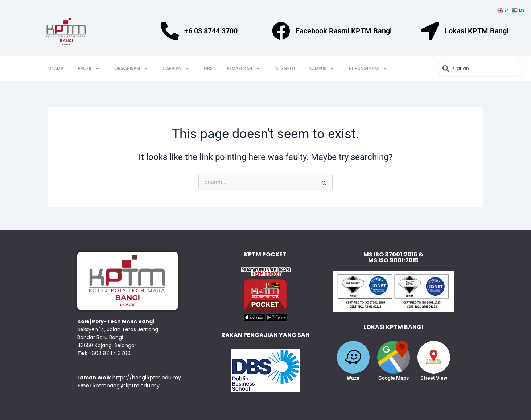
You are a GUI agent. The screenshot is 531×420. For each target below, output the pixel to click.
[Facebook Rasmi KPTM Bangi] (281, 31)
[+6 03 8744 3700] (170, 31)
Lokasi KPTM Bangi (477, 31)
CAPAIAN (176, 69)
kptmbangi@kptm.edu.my (126, 386)
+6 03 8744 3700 (211, 31)
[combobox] (480, 69)
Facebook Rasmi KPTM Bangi (344, 31)
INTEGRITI (285, 68)
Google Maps (394, 378)
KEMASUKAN (244, 69)
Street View (434, 378)
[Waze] (353, 357)
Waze (353, 378)
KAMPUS (322, 69)
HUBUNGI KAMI (368, 69)
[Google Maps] (394, 357)
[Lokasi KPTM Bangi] (430, 31)
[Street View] (434, 357)
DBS (208, 68)
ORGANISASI (131, 69)
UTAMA (56, 68)
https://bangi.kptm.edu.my (147, 378)
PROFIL (89, 69)
